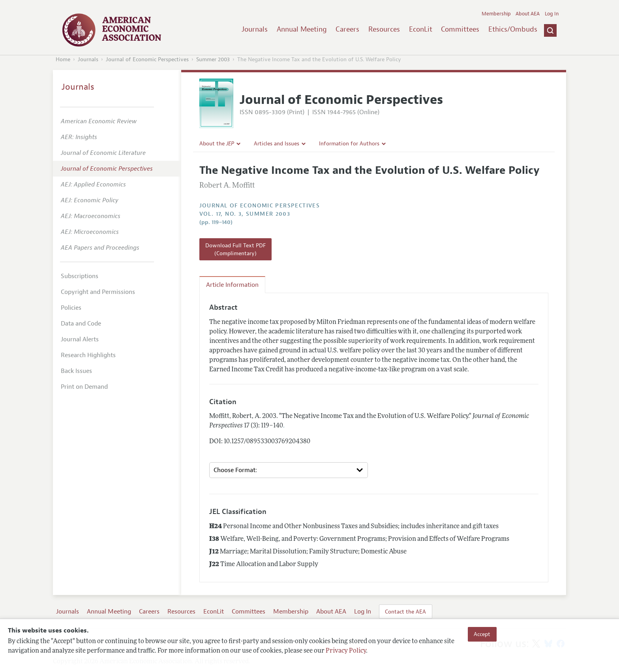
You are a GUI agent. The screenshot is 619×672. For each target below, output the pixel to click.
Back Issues (76, 371)
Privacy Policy (346, 651)
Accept (482, 634)
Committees (460, 29)
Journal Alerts (80, 339)
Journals (255, 29)
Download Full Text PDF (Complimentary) (235, 249)
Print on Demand (84, 387)
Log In (552, 14)
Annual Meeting (302, 29)
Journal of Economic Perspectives (147, 59)
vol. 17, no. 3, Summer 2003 (245, 214)
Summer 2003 (213, 59)
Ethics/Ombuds (513, 29)
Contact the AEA (405, 612)
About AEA (528, 14)
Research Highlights (88, 355)
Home (63, 59)
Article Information (232, 285)
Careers (347, 29)
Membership (496, 14)
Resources (384, 29)
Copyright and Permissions (98, 292)
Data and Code (81, 324)
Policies (71, 308)
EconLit (421, 29)
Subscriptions (80, 276)
